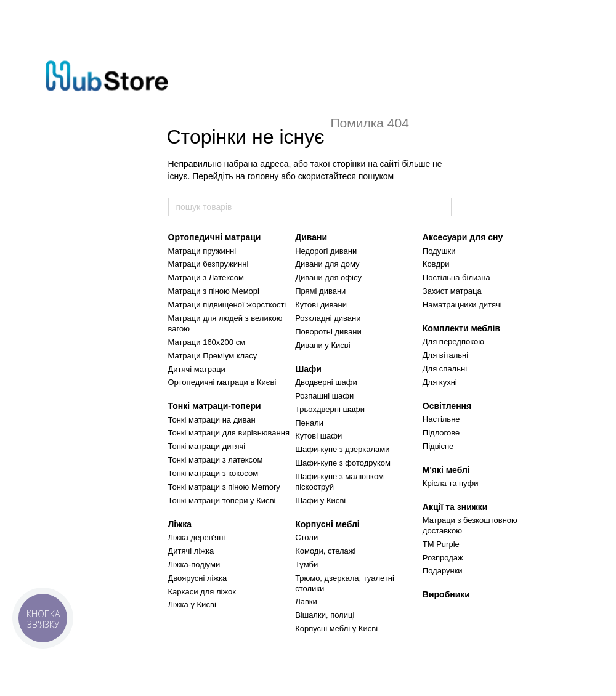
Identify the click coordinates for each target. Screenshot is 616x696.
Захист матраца (452, 291)
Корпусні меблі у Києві (336, 629)
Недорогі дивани (326, 251)
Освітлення (447, 406)
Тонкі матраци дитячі (207, 446)
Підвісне (438, 446)
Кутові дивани (321, 305)
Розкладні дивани (328, 318)
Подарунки (443, 571)
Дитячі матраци (197, 369)
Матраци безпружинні (209, 264)
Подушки (439, 251)
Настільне (441, 419)
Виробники (446, 594)
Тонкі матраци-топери (215, 406)
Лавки (306, 601)
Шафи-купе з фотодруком (343, 463)
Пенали (309, 423)
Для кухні (440, 382)
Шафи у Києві (320, 500)
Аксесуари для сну (463, 237)
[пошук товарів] (442, 207)
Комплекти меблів (461, 328)
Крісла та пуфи (451, 483)
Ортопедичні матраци (215, 237)
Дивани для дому (327, 264)
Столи (306, 537)
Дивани (311, 237)
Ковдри (436, 264)
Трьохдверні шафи (330, 409)
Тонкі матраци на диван (212, 420)
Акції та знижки (455, 507)
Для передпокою (453, 342)
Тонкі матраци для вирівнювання (229, 433)
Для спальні (445, 369)
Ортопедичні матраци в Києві (222, 382)
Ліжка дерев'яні (197, 537)
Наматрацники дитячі (462, 305)
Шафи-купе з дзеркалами (342, 449)
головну (263, 176)
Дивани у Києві (322, 345)
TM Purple (441, 544)
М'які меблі (446, 470)
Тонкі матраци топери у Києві (222, 500)
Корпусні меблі (327, 524)
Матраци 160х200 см (207, 342)
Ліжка (180, 524)
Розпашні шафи (324, 396)
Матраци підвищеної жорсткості (227, 305)
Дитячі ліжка (191, 551)
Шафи (308, 369)
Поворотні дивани (328, 332)
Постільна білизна (456, 277)
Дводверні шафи (326, 382)
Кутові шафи (318, 436)
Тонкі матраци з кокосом (213, 473)
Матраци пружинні (202, 251)
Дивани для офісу (328, 277)
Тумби (306, 564)
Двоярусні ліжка (198, 578)
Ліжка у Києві (192, 605)
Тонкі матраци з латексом (216, 460)
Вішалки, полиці (325, 615)
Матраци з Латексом (206, 277)
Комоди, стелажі (325, 551)
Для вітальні (445, 355)
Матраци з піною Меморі (214, 291)
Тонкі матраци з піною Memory (224, 487)
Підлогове (441, 433)
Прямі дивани (320, 291)
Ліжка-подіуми (194, 564)
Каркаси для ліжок (202, 592)
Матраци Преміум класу (213, 356)
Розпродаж (443, 558)
